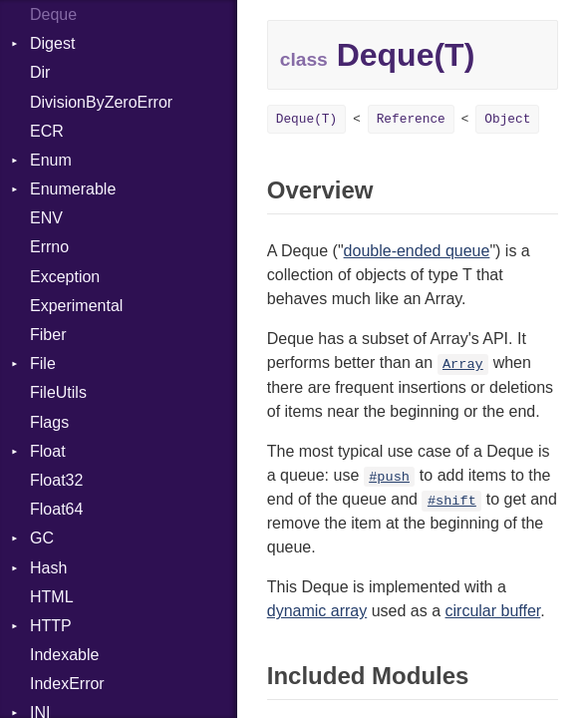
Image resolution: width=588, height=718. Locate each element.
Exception (65, 277)
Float (48, 451)
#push (389, 477)
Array (463, 364)
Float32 (56, 480)
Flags (49, 422)
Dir (40, 72)
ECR (47, 131)
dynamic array (317, 611)
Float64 (56, 509)
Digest (52, 43)
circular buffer (493, 611)
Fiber (48, 335)
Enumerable (73, 189)
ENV (46, 218)
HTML (52, 597)
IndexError (67, 684)
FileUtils (58, 392)
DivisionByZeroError (101, 102)
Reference (411, 119)
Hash (48, 568)
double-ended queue (417, 251)
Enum (51, 160)
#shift (452, 501)
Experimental (76, 306)
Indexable (64, 655)
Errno (49, 247)
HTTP (51, 626)
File (43, 363)
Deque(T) (306, 119)
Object (507, 119)
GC (42, 538)
